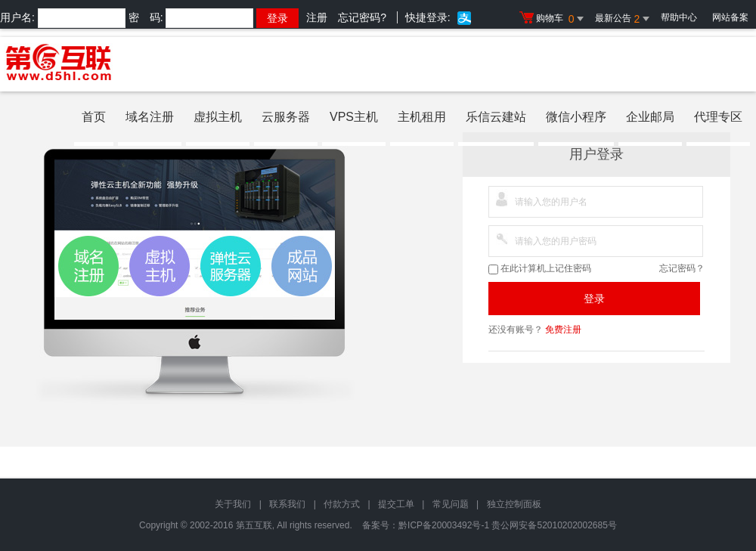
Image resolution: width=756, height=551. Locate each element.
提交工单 (396, 504)
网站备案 (730, 17)
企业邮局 (650, 117)
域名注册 (150, 117)
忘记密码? (362, 17)
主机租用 (422, 117)
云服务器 (286, 117)
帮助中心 (679, 17)
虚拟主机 (218, 117)
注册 (317, 17)
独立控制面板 (514, 504)
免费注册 (563, 330)
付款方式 (342, 504)
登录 (594, 299)
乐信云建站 (496, 117)
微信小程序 (576, 117)
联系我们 (287, 504)
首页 (94, 117)
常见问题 (451, 504)
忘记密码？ (682, 268)
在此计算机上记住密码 (540, 269)
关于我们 (233, 504)
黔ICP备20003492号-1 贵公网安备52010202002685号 (508, 525)
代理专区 (718, 117)
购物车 (553, 19)
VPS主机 (354, 117)
